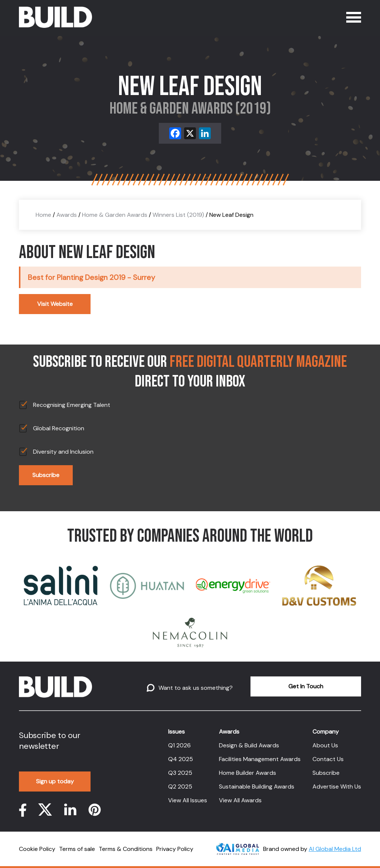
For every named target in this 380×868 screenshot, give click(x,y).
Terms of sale (77, 849)
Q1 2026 (179, 745)
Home (43, 215)
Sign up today (55, 781)
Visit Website (55, 304)
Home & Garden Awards (115, 215)
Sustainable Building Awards (257, 787)
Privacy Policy (175, 849)
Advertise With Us (337, 787)
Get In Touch (306, 686)
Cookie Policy (37, 849)
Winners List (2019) (178, 215)
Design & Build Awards (249, 745)
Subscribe (46, 475)
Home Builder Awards (248, 773)
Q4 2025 (181, 759)
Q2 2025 (180, 787)
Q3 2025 (180, 773)
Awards (67, 215)
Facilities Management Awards (260, 759)
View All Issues (188, 800)
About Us (325, 745)
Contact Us (328, 759)
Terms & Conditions (126, 849)
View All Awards (240, 800)
